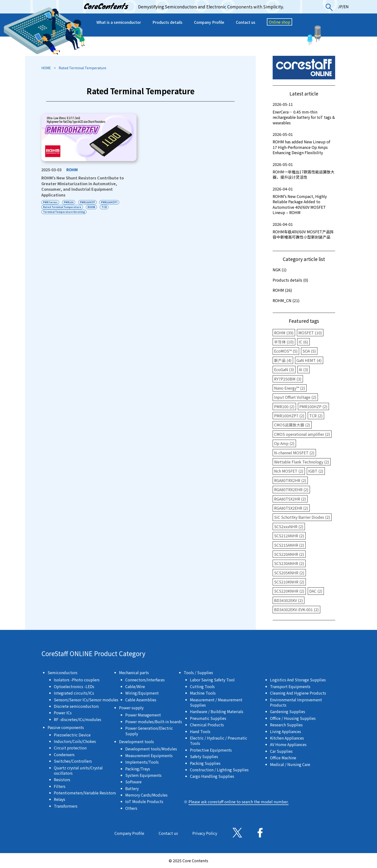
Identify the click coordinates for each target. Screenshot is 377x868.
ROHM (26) (282, 290)
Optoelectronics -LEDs (74, 686)
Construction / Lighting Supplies (219, 770)
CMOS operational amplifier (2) (302, 434)
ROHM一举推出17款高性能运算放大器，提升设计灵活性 (304, 171)
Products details (167, 22)
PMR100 (69, 202)
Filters (60, 786)
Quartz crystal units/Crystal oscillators (78, 770)
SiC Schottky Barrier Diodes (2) (302, 517)
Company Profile (209, 22)
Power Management (143, 715)
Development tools (136, 741)
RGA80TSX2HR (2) (290, 499)
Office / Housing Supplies (293, 718)
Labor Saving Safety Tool (212, 680)
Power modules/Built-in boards (154, 722)
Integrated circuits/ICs (74, 693)
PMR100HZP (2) (313, 406)
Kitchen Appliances (287, 738)
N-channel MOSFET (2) (294, 453)
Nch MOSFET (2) (289, 471)
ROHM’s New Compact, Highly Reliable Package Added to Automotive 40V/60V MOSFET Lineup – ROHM (304, 201)
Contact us (246, 22)
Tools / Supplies (198, 672)
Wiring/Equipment (142, 693)
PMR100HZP (87, 202)
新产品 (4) (283, 360)
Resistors (62, 779)
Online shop (280, 22)
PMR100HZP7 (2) (289, 416)
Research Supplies (286, 725)
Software (133, 782)
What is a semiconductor (119, 22)
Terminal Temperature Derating (64, 212)
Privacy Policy (205, 833)
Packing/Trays (138, 769)
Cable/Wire (135, 686)
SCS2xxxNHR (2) (289, 526)
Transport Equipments (290, 686)
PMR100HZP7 (110, 202)
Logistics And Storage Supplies (298, 680)
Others (131, 808)
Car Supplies (281, 751)
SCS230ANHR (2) (289, 563)
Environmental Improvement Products (296, 702)
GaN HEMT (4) (309, 360)
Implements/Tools (142, 762)
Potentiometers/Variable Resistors (85, 793)
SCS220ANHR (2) (289, 554)
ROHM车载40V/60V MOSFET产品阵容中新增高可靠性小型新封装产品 (304, 231)
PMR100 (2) (284, 406)
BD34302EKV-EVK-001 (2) (296, 609)
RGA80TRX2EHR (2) (291, 489)
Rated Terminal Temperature (62, 207)
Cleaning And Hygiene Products (298, 693)
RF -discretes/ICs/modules (78, 719)
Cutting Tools (202, 686)
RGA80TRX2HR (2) (290, 480)
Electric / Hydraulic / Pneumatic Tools (219, 741)
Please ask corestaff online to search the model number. (239, 802)
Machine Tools (203, 693)
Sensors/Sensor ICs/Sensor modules (86, 700)
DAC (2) (316, 591)
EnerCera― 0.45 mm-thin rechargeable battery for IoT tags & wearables (304, 113)
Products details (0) (290, 280)
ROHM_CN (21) (286, 300)
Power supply (131, 708)
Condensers (64, 754)
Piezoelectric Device (72, 735)
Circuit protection (70, 748)
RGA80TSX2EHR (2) (291, 508)
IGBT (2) (316, 471)
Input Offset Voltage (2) (295, 397)
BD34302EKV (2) (289, 600)
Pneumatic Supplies (208, 718)
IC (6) (303, 342)
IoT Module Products (144, 801)
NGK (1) (280, 270)
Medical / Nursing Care (290, 764)
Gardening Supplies (288, 711)
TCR (104, 207)
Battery (132, 788)
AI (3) (304, 369)
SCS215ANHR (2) (289, 545)
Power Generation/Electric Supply (149, 731)
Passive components (66, 727)
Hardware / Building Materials (217, 711)
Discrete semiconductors (76, 706)
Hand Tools (200, 731)
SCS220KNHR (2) (289, 591)
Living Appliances (286, 731)
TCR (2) (316, 416)
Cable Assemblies (141, 700)
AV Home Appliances (288, 744)
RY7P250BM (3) (288, 379)
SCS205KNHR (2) (289, 573)
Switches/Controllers (73, 761)
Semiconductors (63, 672)
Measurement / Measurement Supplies (216, 702)
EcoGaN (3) (284, 369)
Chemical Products (207, 725)
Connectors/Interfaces (145, 680)
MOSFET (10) (310, 333)
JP (340, 6)
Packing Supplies (205, 763)
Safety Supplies (204, 756)
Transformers (66, 806)
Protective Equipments (211, 750)
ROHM (72, 170)
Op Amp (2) (284, 443)
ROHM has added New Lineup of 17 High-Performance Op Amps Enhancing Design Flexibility (304, 143)
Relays (60, 799)
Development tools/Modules (151, 749)
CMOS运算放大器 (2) (292, 425)
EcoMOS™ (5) (286, 351)
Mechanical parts (134, 672)
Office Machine (283, 758)
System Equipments (143, 775)
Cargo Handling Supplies (212, 776)
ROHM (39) (284, 333)
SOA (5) (309, 351)
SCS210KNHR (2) (289, 582)
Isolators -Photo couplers (77, 680)
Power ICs (63, 713)
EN (346, 6)
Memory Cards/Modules (146, 795)
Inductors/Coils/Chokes (75, 741)
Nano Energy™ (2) (290, 388)
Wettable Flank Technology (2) (302, 462)
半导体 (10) (284, 342)
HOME (46, 68)
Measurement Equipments (149, 755)
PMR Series (50, 202)
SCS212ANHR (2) (289, 536)
